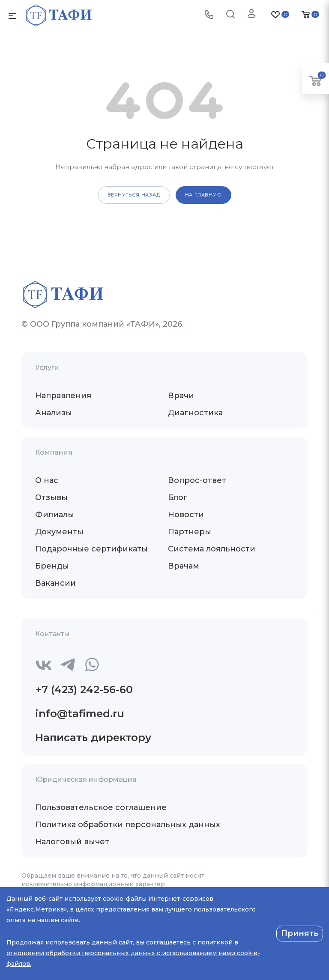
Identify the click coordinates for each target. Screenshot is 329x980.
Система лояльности (212, 549)
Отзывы (51, 497)
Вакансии (55, 583)
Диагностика (195, 413)
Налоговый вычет (72, 842)
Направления (63, 396)
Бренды (52, 566)
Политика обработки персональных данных (128, 825)
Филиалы (55, 515)
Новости (186, 515)
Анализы (54, 413)
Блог (178, 497)
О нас (47, 480)
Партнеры (190, 532)
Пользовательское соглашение (101, 807)
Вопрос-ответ (197, 480)
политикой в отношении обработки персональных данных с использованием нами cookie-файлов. (133, 953)
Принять (300, 933)
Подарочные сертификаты (91, 549)
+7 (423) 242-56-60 (84, 690)
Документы (59, 532)
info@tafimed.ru (80, 713)
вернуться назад (134, 195)
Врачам (184, 566)
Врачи (181, 396)
